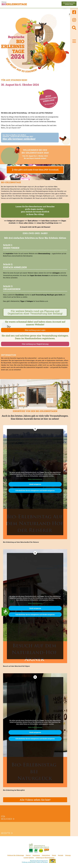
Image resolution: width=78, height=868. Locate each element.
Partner (28, 855)
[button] (74, 41)
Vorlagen (30, 301)
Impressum (36, 855)
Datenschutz (46, 855)
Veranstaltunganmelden (69, 4)
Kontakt (61, 855)
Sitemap (4, 2)
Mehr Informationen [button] (35, 479)
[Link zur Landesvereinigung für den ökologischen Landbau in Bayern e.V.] (39, 848)
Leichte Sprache (29, 858)
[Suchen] (74, 28)
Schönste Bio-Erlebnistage (16, 855)
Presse (54, 855)
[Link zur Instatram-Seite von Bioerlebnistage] (74, 20)
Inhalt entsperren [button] (35, 484)
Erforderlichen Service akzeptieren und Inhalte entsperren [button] (35, 490)
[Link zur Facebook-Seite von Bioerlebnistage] (74, 12)
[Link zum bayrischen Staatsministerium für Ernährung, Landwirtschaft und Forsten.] (39, 861)
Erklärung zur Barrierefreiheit (45, 858)
